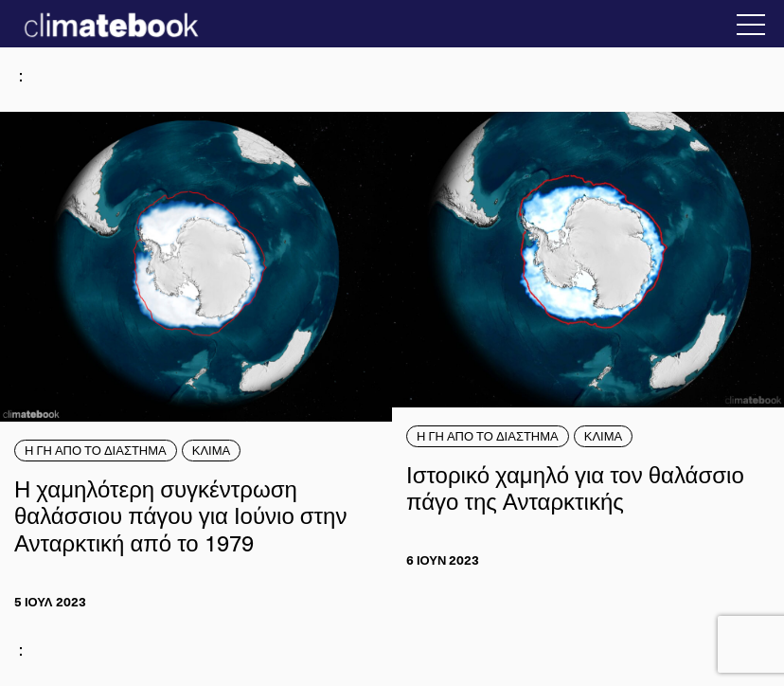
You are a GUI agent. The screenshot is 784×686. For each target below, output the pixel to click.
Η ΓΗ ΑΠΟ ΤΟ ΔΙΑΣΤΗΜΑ (96, 450)
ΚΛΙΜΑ (211, 450)
